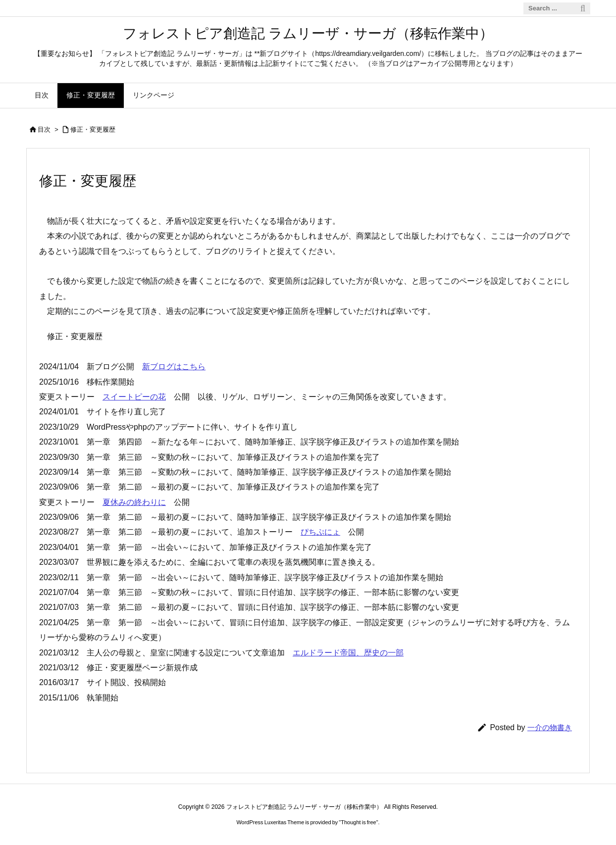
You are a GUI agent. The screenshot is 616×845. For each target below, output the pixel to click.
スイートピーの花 (134, 397)
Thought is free (358, 822)
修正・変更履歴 (93, 129)
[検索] (583, 8)
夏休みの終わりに (134, 502)
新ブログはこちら (174, 367)
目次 (44, 129)
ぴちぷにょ (320, 532)
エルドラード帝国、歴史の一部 (348, 653)
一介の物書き (550, 727)
